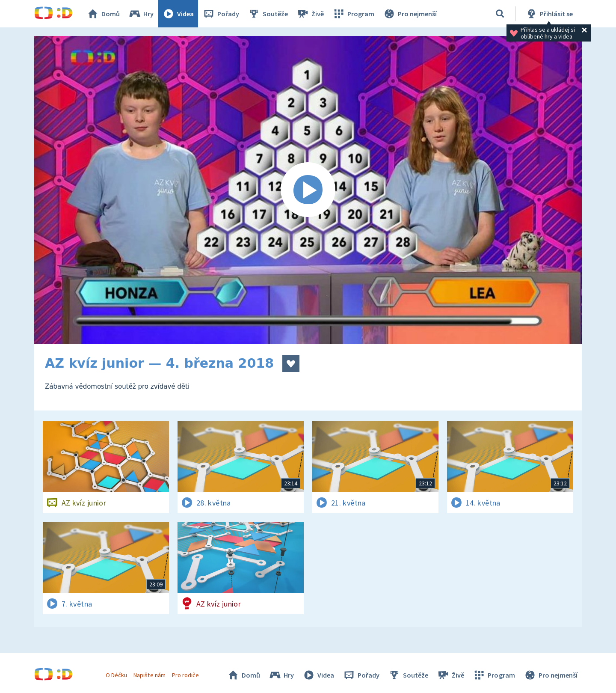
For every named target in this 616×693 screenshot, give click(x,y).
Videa (178, 14)
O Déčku (116, 675)
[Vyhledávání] (500, 14)
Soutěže (268, 14)
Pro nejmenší (410, 14)
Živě (310, 14)
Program (353, 14)
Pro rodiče (185, 675)
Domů (103, 14)
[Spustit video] (308, 190)
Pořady (221, 14)
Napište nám (149, 675)
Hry (141, 14)
